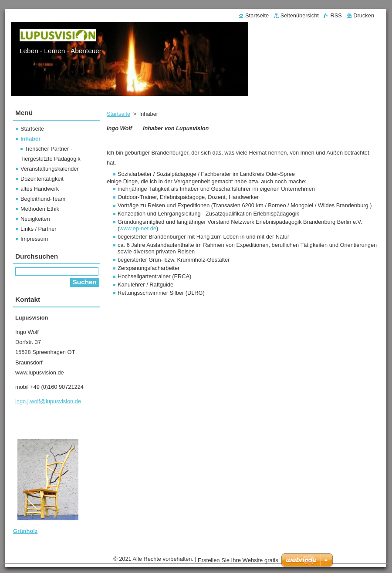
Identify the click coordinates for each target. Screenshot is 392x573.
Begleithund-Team (43, 199)
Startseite (118, 114)
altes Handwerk (40, 189)
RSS (336, 15)
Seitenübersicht (300, 15)
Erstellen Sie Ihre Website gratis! (239, 560)
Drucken (364, 15)
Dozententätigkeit (42, 179)
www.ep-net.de (138, 228)
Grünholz (25, 531)
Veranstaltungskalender (50, 169)
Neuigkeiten (35, 219)
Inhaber (30, 139)
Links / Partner (39, 229)
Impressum (34, 239)
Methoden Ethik (40, 209)
